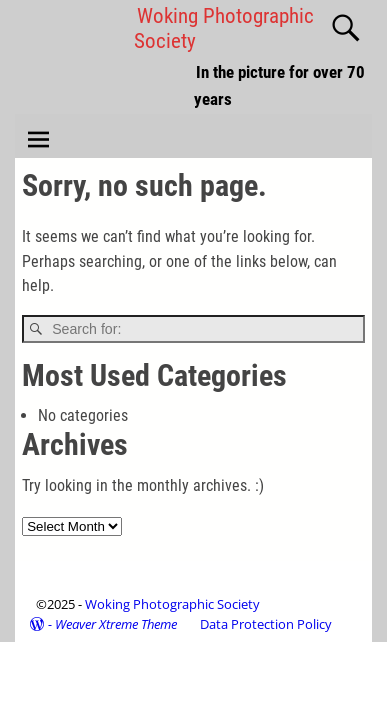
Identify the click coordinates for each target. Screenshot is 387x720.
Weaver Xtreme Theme (116, 624)
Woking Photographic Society (172, 604)
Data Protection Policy (266, 624)
